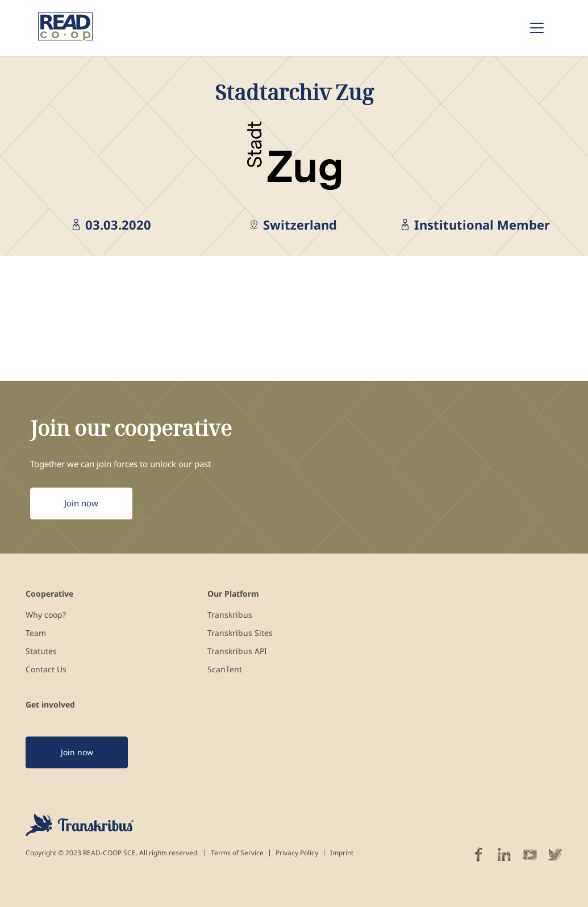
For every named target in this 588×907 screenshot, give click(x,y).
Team (36, 633)
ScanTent (225, 669)
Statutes (41, 651)
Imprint (342, 853)
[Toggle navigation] (537, 28)
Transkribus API (237, 651)
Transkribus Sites (240, 633)
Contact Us (46, 669)
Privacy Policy (297, 853)
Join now (81, 503)
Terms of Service (237, 853)
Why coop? (46, 615)
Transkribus (230, 615)
